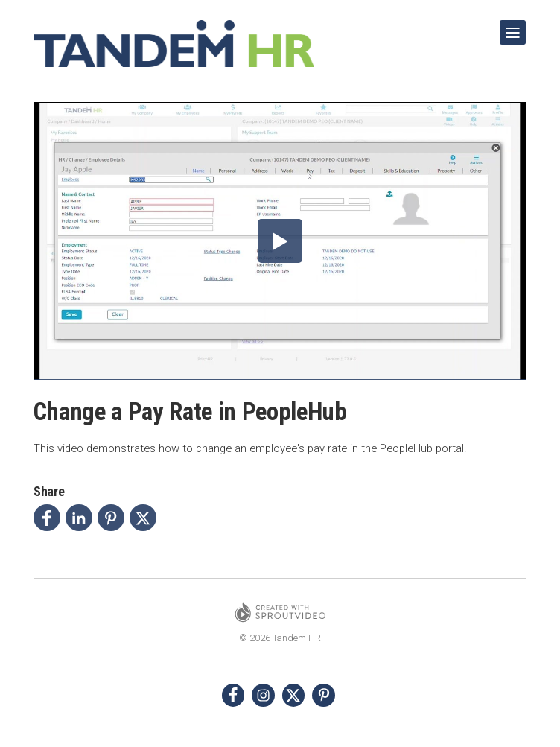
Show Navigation (510, 27)
